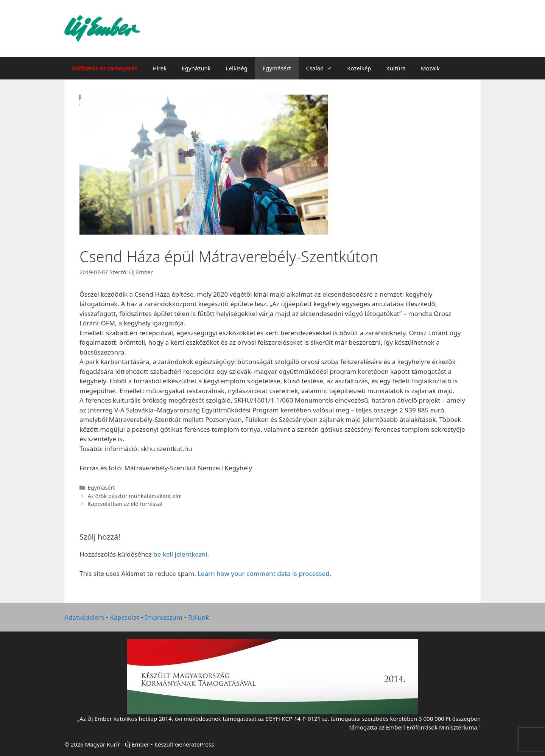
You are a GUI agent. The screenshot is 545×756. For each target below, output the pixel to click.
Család (323, 68)
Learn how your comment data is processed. (264, 573)
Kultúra (396, 68)
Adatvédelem (84, 617)
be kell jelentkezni (180, 554)
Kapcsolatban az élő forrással (125, 504)
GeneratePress (194, 744)
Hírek (160, 68)
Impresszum (164, 617)
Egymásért (277, 68)
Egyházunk (196, 68)
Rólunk (199, 617)
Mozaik (430, 68)
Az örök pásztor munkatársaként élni (135, 496)
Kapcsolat (124, 617)
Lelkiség (237, 68)
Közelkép (359, 68)
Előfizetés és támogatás (105, 68)
